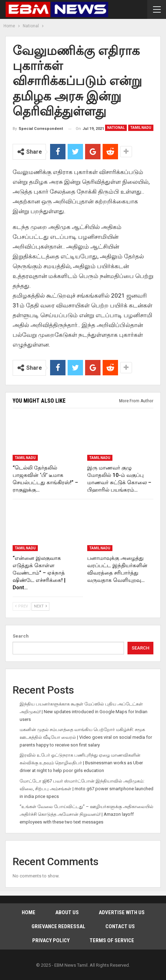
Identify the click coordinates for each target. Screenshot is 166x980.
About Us (67, 912)
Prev (22, 606)
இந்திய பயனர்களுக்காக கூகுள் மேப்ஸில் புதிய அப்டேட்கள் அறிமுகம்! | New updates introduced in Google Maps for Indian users (84, 712)
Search (21, 636)
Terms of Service (112, 940)
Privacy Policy (51, 940)
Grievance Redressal (58, 926)
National (116, 128)
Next (40, 606)
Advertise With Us (122, 912)
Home (29, 912)
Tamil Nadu (141, 128)
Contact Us (120, 926)
